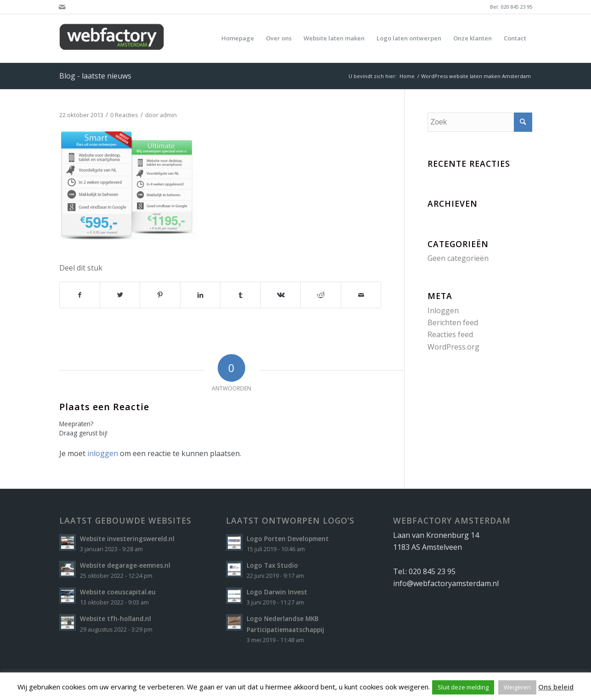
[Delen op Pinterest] (160, 295)
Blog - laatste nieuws (95, 76)
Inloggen (443, 310)
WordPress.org (453, 347)
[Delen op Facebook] (80, 295)
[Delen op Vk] (281, 295)
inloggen (103, 453)
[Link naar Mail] (62, 7)
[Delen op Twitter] (120, 295)
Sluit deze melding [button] (463, 687)
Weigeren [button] (517, 687)
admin (168, 115)
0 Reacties (124, 115)
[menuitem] (238, 38)
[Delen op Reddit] (321, 295)
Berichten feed (453, 322)
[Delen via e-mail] (361, 295)
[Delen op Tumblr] (240, 295)
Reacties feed (450, 334)
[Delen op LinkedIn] (200, 295)
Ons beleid (556, 687)
